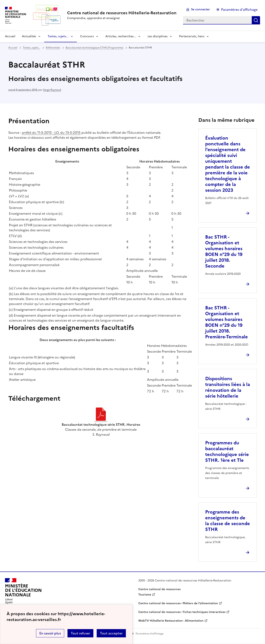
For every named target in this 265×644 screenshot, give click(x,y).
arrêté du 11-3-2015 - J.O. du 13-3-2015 (51, 133)
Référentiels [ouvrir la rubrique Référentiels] (53, 48)
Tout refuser (80, 633)
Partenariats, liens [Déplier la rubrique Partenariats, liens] (192, 36)
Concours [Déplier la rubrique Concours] (87, 36)
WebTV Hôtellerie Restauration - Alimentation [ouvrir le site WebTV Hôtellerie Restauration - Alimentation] (171, 621)
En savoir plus (50, 633)
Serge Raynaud (52, 90)
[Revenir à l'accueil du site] (23, 592)
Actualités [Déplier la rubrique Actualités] (29, 36)
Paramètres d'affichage (239, 10)
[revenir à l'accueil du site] (122, 13)
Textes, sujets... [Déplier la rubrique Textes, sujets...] (58, 36)
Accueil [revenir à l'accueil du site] (10, 36)
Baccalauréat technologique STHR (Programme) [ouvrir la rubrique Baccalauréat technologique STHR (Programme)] (94, 48)
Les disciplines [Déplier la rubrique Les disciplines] (158, 36)
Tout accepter (111, 633)
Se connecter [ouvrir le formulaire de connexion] (201, 9)
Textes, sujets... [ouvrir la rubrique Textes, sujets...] (31, 48)
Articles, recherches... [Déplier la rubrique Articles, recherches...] (121, 36)
